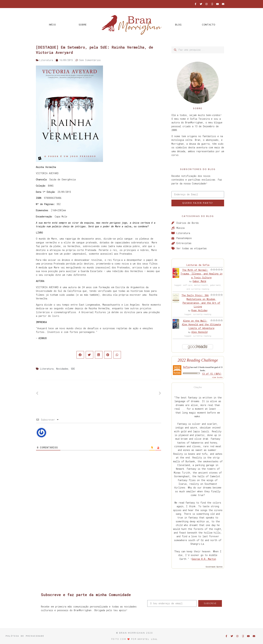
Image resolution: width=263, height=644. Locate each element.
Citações (198, 387)
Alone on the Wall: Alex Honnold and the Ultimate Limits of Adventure (201, 325)
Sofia (186, 367)
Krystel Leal (148, 639)
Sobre (83, 25)
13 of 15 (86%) (212, 374)
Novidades (62, 369)
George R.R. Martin (204, 559)
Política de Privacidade (25, 636)
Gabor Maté (199, 281)
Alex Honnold (199, 332)
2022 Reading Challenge (198, 360)
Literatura (47, 369)
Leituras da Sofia (198, 265)
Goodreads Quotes (214, 567)
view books (217, 377)
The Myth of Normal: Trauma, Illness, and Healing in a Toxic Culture (201, 274)
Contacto (209, 25)
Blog (178, 25)
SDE (73, 369)
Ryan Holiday (199, 310)
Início (52, 25)
